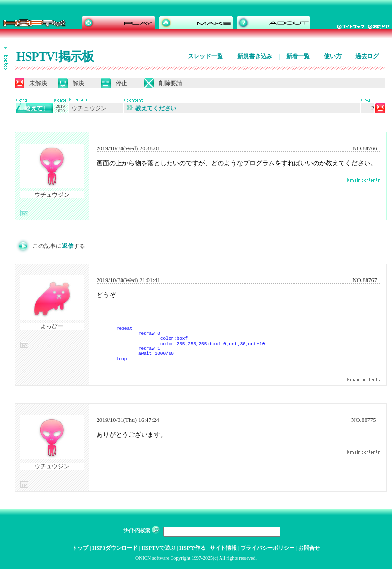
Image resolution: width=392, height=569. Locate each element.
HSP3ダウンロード (115, 548)
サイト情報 (223, 548)
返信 (68, 246)
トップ (80, 548)
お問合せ (309, 548)
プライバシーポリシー (268, 548)
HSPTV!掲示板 (55, 57)
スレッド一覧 (205, 56)
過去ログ (367, 56)
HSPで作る (193, 548)
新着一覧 (298, 56)
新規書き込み (255, 56)
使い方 (333, 56)
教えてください (151, 108)
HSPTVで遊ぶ (159, 548)
